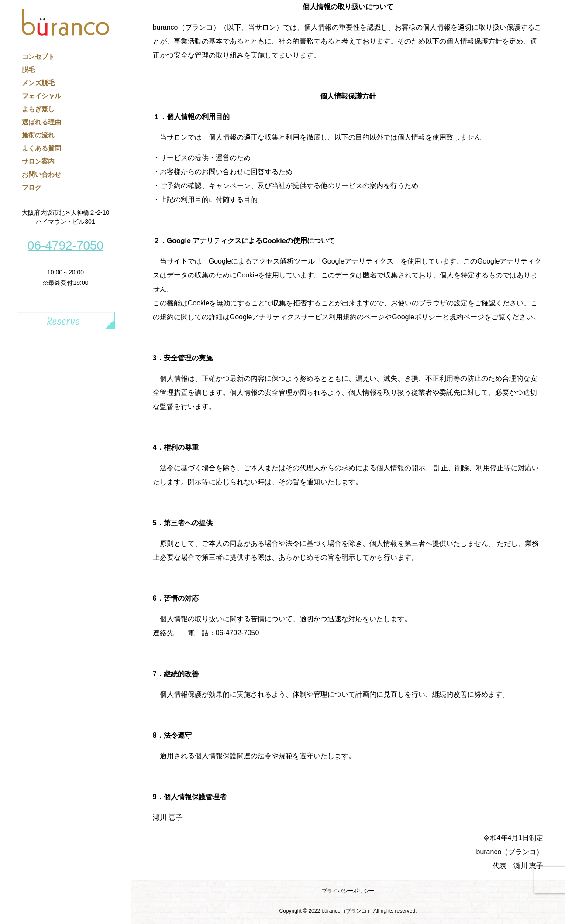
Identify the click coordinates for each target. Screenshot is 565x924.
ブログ (32, 187)
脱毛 (28, 70)
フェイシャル (41, 96)
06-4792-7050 (65, 246)
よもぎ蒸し (38, 109)
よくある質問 (41, 148)
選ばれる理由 (41, 122)
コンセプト (38, 56)
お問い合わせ (41, 174)
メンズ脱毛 (38, 83)
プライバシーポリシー (348, 891)
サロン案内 (38, 161)
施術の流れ (38, 135)
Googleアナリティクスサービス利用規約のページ (307, 317)
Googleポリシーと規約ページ (438, 317)
